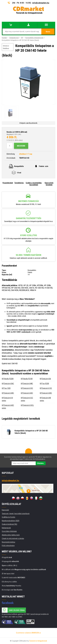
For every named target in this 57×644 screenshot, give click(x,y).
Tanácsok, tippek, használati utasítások (16, 514)
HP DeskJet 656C (8, 384)
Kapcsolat (5, 510)
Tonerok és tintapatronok (38, 641)
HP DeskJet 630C (46, 393)
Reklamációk (6, 528)
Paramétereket (8, 183)
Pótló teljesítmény (8, 546)
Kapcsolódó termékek (49, 184)
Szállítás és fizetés (8, 517)
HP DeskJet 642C (27, 393)
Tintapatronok (14, 38)
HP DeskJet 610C (27, 388)
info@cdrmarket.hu (41, 3)
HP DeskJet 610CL (27, 405)
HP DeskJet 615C (46, 388)
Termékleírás (19, 183)
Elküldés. (41, 463)
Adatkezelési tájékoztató (11, 535)
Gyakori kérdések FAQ (9, 524)
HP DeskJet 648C (27, 384)
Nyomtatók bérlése (8, 542)
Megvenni (21, 146)
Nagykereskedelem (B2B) (11, 521)
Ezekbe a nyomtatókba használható (34, 184)
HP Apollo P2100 (27, 379)
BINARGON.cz (36, 633)
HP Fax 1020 (6, 388)
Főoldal (4, 38)
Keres (48, 32)
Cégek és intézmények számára (13, 538)
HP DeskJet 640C (8, 393)
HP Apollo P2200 (8, 379)
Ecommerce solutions (24, 633)
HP (22, 38)
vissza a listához (6, 47)
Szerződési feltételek (9, 531)
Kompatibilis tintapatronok (34, 38)
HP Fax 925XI (44, 384)
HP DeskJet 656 (45, 379)
